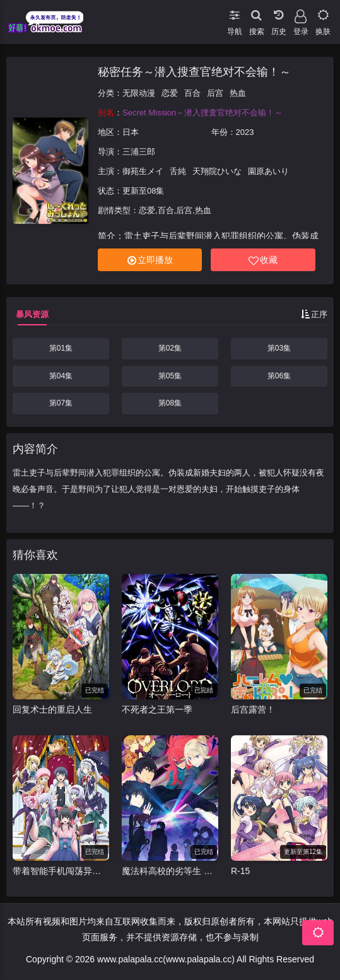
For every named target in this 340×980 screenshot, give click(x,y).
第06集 (279, 376)
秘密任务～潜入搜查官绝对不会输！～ (194, 72)
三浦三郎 (139, 152)
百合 (192, 93)
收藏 (263, 260)
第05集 (170, 376)
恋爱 (170, 93)
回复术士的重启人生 (52, 709)
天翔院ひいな (217, 171)
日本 (131, 132)
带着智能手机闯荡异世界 (61, 871)
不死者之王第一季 (157, 709)
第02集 (170, 348)
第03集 (279, 348)
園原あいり (268, 171)
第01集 (61, 348)
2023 (245, 132)
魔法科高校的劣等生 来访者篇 (170, 871)
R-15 (240, 871)
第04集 (61, 376)
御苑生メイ (143, 171)
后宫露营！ (253, 709)
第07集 (61, 403)
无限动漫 (139, 93)
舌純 (178, 171)
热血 (238, 93)
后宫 (215, 93)
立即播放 (150, 260)
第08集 (170, 403)
